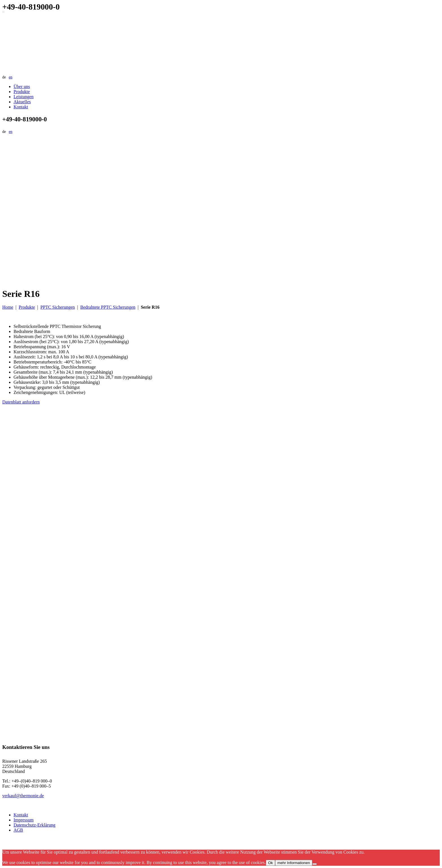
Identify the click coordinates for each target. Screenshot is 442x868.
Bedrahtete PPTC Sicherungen (108, 307)
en (11, 77)
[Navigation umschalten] (3, 12)
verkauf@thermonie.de (23, 796)
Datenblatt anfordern (21, 402)
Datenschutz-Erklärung (34, 825)
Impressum (24, 820)
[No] (315, 864)
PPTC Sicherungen (58, 307)
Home (8, 307)
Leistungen (24, 97)
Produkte (22, 92)
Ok (270, 863)
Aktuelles (22, 102)
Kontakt (21, 107)
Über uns (22, 86)
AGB (18, 830)
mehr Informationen (294, 863)
